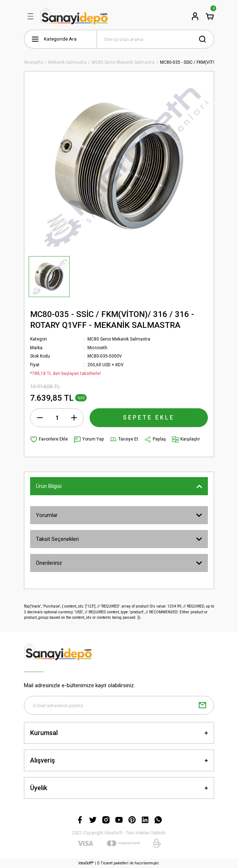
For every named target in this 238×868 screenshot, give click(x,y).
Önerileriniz (49, 563)
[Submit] (202, 705)
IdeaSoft (86, 863)
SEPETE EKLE (149, 418)
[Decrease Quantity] (40, 418)
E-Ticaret (105, 863)
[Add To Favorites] (49, 439)
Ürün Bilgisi (49, 486)
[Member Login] (195, 16)
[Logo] (74, 16)
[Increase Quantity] (74, 418)
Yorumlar (47, 515)
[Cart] (210, 16)
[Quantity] (57, 418)
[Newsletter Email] (119, 705)
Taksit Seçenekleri (57, 539)
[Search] (155, 39)
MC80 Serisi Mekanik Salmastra (119, 339)
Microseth (97, 348)
